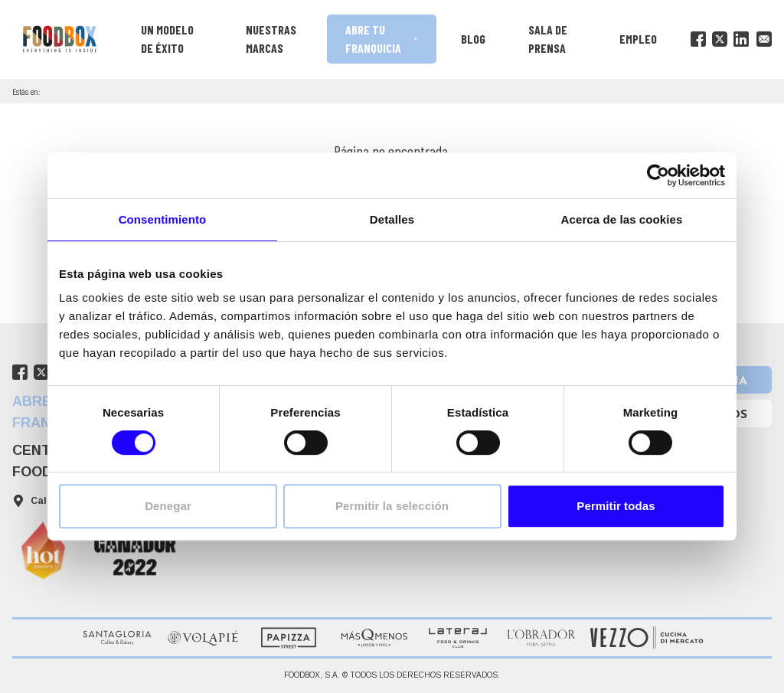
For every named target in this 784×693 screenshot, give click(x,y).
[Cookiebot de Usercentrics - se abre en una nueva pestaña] (658, 175)
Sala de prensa (548, 39)
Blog (473, 39)
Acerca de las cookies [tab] (622, 219)
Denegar (168, 506)
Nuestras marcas (271, 39)
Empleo (638, 39)
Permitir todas (616, 506)
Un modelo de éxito (167, 39)
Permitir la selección (392, 506)
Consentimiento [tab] (163, 219)
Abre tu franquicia (382, 39)
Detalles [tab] (392, 219)
